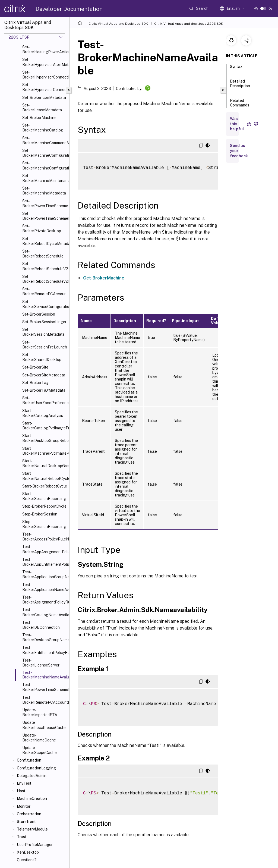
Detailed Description (240, 86)
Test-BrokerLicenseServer (41, 663)
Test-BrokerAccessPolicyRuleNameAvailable (45, 537)
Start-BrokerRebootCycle (45, 486)
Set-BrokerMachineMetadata (44, 191)
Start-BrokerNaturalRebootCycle (45, 476)
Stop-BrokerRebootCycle (44, 506)
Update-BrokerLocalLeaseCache (44, 725)
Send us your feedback (239, 151)
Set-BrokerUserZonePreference (45, 400)
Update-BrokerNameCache (39, 738)
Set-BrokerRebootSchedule (43, 254)
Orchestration (29, 814)
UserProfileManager (35, 845)
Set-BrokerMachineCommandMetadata (45, 140)
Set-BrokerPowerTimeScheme (45, 203)
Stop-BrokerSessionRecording (44, 524)
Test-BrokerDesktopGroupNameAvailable (45, 637)
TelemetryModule (32, 829)
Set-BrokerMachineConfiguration (45, 153)
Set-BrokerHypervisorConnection (45, 75)
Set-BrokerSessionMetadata (43, 332)
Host (21, 791)
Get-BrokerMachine (104, 278)
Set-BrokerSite (35, 367)
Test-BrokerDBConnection (41, 625)
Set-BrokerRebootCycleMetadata (45, 241)
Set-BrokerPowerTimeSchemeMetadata (45, 216)
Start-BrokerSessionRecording (44, 496)
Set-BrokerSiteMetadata (44, 375)
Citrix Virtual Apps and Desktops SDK (118, 24)
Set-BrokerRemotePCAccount (45, 291)
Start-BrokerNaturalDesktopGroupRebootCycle (45, 463)
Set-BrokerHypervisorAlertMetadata (45, 62)
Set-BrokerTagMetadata (44, 390)
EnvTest (24, 783)
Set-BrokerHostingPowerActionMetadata (45, 49)
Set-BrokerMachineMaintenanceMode (45, 178)
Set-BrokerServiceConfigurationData (45, 304)
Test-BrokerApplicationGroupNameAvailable (45, 574)
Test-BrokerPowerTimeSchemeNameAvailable (45, 687)
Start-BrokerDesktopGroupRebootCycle (45, 438)
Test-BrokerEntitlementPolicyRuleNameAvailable (45, 650)
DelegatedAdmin (32, 776)
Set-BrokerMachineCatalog (43, 128)
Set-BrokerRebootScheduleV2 (45, 266)
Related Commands (240, 105)
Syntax (236, 69)
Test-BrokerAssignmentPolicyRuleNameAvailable (45, 600)
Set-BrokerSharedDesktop (42, 357)
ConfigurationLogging (36, 768)
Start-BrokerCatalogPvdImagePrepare (45, 426)
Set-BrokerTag (35, 383)
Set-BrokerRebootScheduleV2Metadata (45, 279)
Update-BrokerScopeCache (40, 750)
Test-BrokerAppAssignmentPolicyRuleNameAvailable (45, 549)
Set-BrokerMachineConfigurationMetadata (45, 165)
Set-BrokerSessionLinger (44, 322)
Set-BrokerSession (39, 314)
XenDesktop (28, 852)
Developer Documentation (69, 9)
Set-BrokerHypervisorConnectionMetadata (45, 87)
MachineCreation (32, 798)
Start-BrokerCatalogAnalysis (43, 413)
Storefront (26, 822)
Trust (22, 837)
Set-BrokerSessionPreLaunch (45, 345)
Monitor (24, 806)
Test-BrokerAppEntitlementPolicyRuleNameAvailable (45, 562)
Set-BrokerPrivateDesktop (42, 228)
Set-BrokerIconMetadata (44, 98)
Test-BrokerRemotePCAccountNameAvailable (45, 700)
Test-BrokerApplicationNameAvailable (45, 587)
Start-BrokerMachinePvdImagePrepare (45, 451)
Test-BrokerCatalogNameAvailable (45, 612)
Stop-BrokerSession (40, 514)
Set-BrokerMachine (39, 118)
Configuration (29, 760)
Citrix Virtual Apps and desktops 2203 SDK (189, 24)
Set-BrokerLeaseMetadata (42, 108)
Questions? (27, 860)
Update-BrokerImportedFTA (40, 712)
